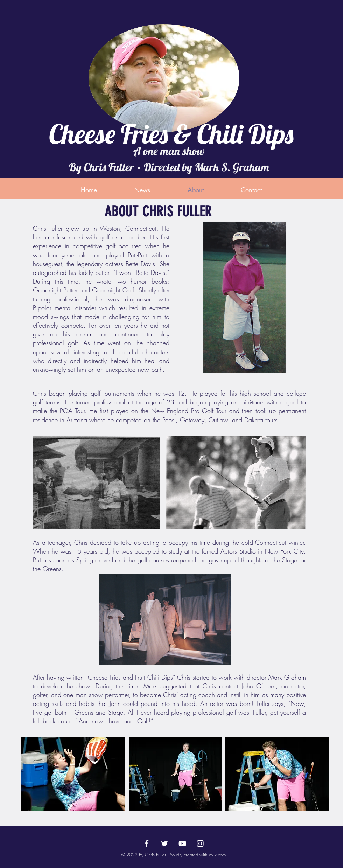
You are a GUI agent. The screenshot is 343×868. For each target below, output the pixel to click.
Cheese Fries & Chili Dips (171, 134)
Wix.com (217, 855)
